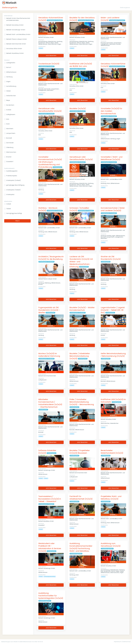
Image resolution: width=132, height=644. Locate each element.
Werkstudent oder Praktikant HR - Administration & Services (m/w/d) (50, 547)
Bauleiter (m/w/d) (78, 108)
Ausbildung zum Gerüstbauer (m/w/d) (111, 545)
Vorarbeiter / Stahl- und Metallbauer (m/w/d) (112, 158)
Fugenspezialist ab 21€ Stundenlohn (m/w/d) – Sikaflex (49, 310)
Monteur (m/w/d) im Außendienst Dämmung (49, 355)
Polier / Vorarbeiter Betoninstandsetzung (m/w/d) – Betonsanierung (82, 402)
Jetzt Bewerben (51, 56)
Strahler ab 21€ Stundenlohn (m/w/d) (111, 258)
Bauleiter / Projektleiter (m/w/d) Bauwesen (80, 452)
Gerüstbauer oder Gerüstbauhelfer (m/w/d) (50, 110)
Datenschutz (126, 642)
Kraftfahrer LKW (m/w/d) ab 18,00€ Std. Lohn (81, 65)
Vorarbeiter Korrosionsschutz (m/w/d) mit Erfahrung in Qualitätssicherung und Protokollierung (50, 162)
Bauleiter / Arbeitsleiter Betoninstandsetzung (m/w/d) (80, 356)
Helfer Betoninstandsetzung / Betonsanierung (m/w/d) (113, 355)
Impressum (118, 642)
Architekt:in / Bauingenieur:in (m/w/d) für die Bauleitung (51, 258)
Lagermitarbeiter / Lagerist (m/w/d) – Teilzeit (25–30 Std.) (113, 310)
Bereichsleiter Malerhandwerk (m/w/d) (112, 452)
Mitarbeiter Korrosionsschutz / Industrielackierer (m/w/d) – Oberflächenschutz (50, 403)
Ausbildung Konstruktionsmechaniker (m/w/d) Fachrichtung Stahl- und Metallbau (81, 547)
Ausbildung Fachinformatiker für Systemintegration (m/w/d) (51, 596)
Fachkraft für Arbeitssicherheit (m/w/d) (81, 498)
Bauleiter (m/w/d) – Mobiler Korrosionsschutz (82, 309)
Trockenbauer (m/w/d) (49, 64)
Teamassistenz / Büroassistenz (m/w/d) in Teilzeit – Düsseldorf (50, 499)
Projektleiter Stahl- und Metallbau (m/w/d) (111, 498)
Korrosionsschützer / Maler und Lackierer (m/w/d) (113, 209)
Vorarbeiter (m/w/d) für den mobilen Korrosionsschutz (111, 111)
